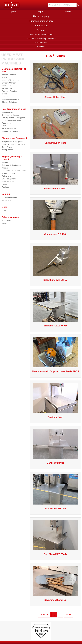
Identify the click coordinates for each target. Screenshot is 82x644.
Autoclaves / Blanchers (11, 131)
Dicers (4, 94)
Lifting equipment (9, 179)
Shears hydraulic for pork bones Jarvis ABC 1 (55, 371)
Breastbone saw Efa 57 (55, 280)
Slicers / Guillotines (9, 102)
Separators (6, 86)
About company (41, 16)
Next (69, 615)
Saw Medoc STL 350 (55, 509)
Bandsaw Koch (55, 417)
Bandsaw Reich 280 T (55, 189)
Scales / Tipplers (8, 173)
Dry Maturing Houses (10, 115)
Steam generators (9, 128)
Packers (5, 168)
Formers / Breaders (9, 91)
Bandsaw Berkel (55, 463)
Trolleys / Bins (7, 176)
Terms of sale (41, 26)
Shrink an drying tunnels (11, 165)
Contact (41, 30)
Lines (4, 210)
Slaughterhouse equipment (13, 141)
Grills (4, 126)
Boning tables (7, 150)
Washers (5, 187)
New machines (41, 43)
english (41, 12)
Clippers (5, 184)
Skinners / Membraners (11, 99)
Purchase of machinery (41, 21)
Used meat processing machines (41, 39)
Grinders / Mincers (9, 83)
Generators (6, 221)
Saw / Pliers (7, 147)
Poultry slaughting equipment (13, 144)
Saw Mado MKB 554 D (55, 554)
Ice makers (6, 200)
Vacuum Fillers (8, 88)
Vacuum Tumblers (9, 75)
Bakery (4, 223)
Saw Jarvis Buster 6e (55, 600)
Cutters (5, 97)
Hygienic (5, 162)
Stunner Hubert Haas (55, 97)
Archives (41, 47)
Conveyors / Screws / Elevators (14, 171)
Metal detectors (8, 182)
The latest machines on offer (41, 35)
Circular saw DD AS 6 (55, 234)
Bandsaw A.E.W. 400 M (55, 326)
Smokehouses (7, 112)
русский (68, 12)
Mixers (4, 77)
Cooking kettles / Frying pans (13, 118)
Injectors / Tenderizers (11, 80)
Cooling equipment (9, 197)
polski (14, 12)
